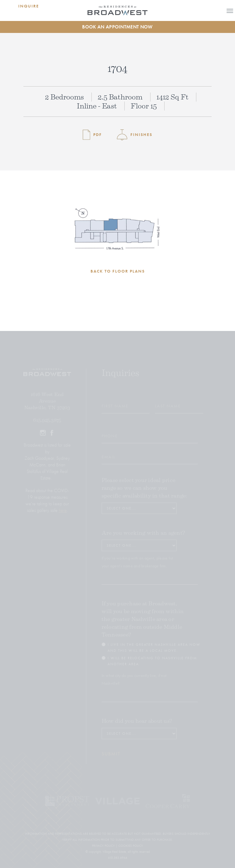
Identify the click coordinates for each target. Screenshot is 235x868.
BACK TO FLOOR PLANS (118, 271)
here (63, 510)
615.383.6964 (117, 858)
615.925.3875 (47, 420)
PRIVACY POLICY (103, 846)
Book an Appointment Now (117, 27)
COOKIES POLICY (131, 846)
